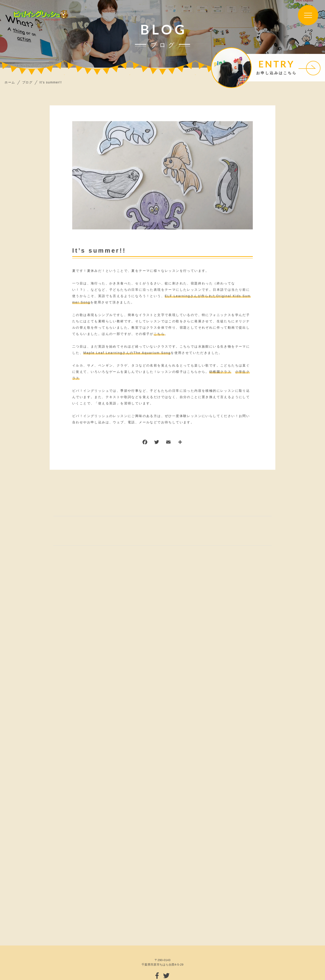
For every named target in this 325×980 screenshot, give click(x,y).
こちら (159, 334)
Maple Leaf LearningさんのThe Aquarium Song (127, 353)
